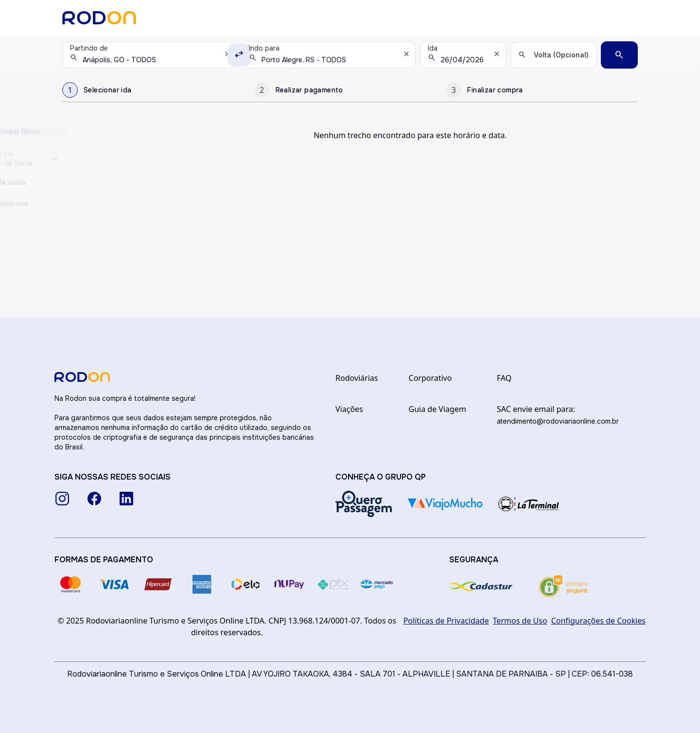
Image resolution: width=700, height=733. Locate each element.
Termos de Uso (520, 621)
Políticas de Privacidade (446, 621)
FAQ (504, 378)
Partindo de (89, 48)
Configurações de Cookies (598, 621)
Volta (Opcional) (561, 55)
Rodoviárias (357, 378)
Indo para (264, 48)
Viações (349, 409)
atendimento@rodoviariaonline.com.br (558, 421)
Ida (433, 48)
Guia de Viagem (437, 409)
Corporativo (430, 378)
